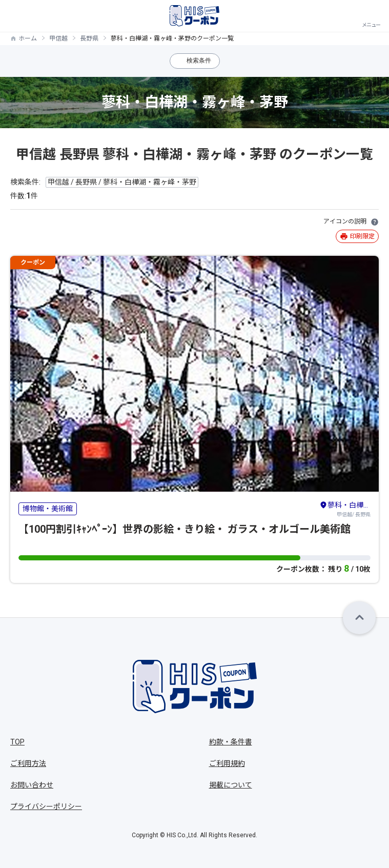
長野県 (89, 38)
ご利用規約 (227, 763)
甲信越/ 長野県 (345, 509)
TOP (17, 742)
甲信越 (58, 38)
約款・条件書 (231, 742)
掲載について (231, 785)
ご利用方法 (28, 763)
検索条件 (199, 60)
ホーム (28, 38)
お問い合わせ (32, 785)
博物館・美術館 (48, 509)
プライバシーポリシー (46, 806)
